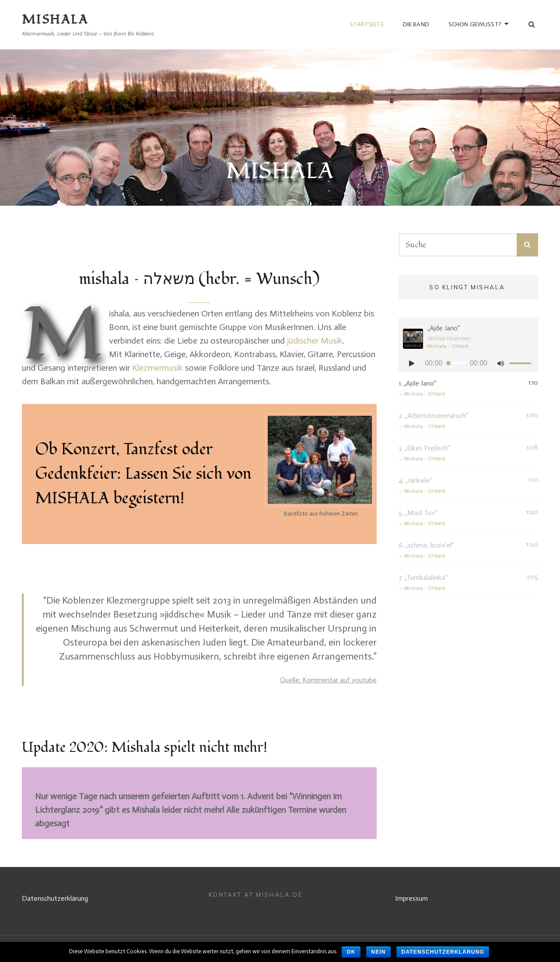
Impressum (411, 898)
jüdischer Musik (315, 341)
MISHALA (55, 20)
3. (460, 454)
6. (460, 551)
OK (351, 952)
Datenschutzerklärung (55, 898)
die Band (416, 24)
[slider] (456, 363)
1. (460, 389)
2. (460, 421)
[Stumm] (500, 363)
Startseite (366, 24)
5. (460, 518)
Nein (378, 952)
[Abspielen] (412, 363)
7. (460, 583)
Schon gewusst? (475, 24)
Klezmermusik (157, 368)
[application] (468, 363)
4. (460, 486)
